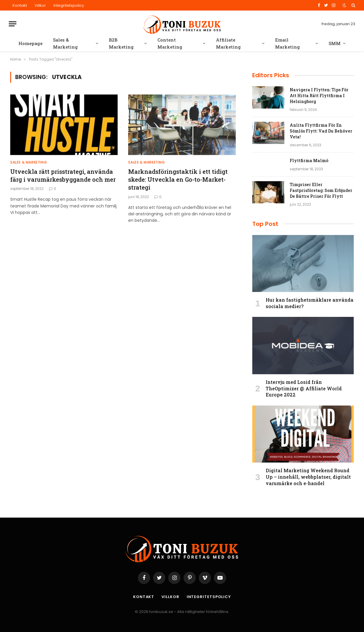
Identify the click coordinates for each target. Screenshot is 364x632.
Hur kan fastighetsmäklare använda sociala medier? (310, 303)
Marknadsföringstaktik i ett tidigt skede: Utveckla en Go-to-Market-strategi (178, 179)
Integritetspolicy (69, 5)
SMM (335, 43)
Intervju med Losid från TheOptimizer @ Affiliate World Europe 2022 (304, 388)
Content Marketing (170, 43)
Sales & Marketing (65, 43)
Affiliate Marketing (228, 43)
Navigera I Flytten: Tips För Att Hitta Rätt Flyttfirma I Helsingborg (319, 96)
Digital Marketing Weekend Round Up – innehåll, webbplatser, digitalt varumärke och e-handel (308, 477)
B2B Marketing (121, 43)
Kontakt (20, 5)
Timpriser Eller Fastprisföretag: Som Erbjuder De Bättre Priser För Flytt (321, 190)
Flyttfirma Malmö (309, 160)
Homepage (30, 43)
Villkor (40, 5)
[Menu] (13, 24)
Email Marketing (287, 43)
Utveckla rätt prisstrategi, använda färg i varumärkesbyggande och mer (63, 175)
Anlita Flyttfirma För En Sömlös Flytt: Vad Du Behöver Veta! (321, 131)
